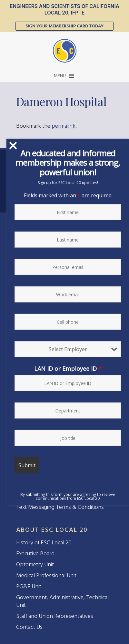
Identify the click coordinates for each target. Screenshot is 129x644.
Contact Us (29, 627)
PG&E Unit (29, 586)
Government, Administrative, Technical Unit (62, 601)
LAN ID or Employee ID (68, 370)
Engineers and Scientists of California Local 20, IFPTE (64, 10)
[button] (60, 76)
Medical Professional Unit (46, 575)
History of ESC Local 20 (44, 543)
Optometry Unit (35, 565)
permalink (64, 126)
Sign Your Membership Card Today (64, 26)
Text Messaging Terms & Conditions (60, 507)
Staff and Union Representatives (55, 616)
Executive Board (35, 554)
